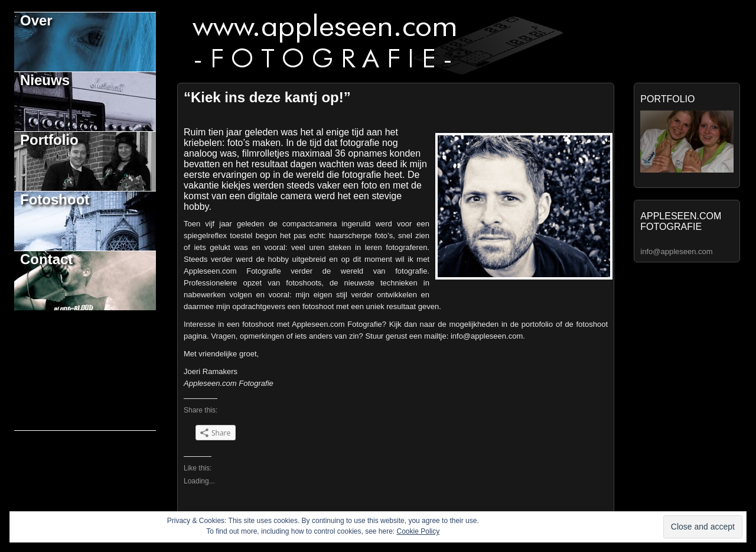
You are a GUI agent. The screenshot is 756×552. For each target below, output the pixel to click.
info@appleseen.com (676, 251)
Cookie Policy (418, 531)
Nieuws (45, 80)
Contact (46, 259)
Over (36, 20)
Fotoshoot (55, 199)
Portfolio (49, 140)
